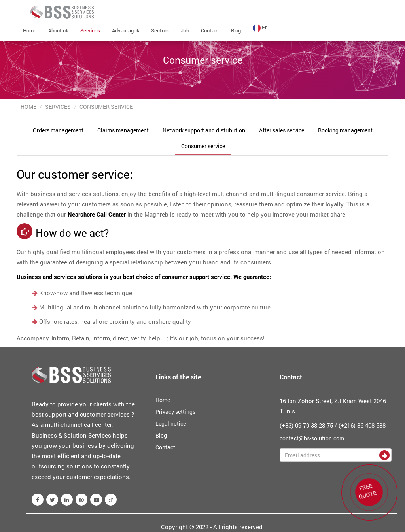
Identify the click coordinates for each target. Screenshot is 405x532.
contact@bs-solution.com (312, 438)
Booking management (345, 130)
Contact (210, 30)
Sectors (160, 30)
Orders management (58, 130)
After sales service (282, 130)
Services (90, 30)
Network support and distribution (204, 130)
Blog (236, 30)
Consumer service (203, 146)
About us (58, 30)
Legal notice (171, 424)
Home (30, 30)
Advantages (126, 30)
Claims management (123, 130)
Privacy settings (175, 412)
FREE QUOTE (367, 490)
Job (185, 30)
